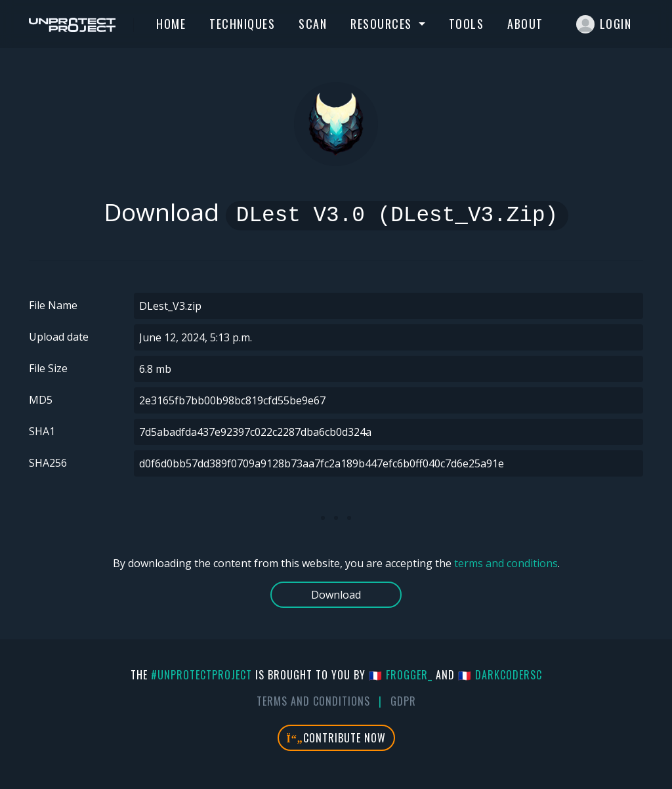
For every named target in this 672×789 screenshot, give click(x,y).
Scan (313, 24)
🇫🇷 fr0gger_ (401, 675)
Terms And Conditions (313, 701)
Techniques (242, 24)
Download (336, 595)
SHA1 (42, 431)
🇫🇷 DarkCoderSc (500, 675)
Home (171, 24)
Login (604, 24)
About (525, 24)
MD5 (41, 400)
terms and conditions (506, 563)
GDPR (403, 701)
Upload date (59, 337)
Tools (467, 24)
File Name (53, 305)
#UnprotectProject (201, 675)
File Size (48, 368)
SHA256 (48, 463)
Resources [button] (383, 24)
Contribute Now (336, 738)
